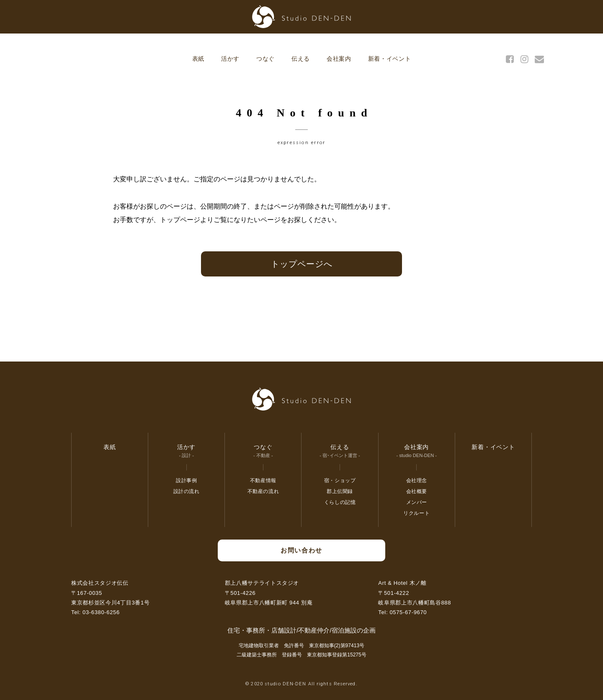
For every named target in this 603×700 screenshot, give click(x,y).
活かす (230, 59)
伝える (301, 59)
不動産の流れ (263, 491)
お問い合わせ (301, 550)
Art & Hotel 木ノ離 (402, 583)
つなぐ (265, 59)
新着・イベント (390, 59)
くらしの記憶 (340, 502)
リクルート (416, 513)
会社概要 (417, 491)
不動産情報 (263, 480)
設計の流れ (187, 491)
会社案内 (339, 59)
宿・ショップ (340, 480)
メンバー (417, 502)
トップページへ (302, 264)
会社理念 (417, 480)
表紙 (198, 59)
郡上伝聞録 (340, 491)
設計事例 (186, 480)
